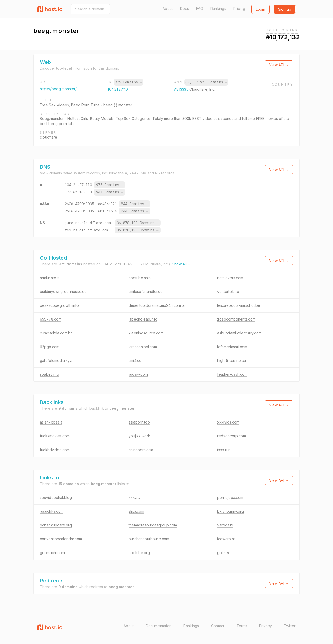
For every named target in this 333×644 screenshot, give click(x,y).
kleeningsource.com (146, 333)
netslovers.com (230, 278)
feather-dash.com (232, 374)
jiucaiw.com (138, 374)
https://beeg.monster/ (58, 89)
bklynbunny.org (230, 511)
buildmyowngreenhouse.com (65, 292)
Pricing (239, 8)
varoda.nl (225, 525)
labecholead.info (143, 319)
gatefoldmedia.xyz (56, 360)
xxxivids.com (228, 422)
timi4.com (136, 360)
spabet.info (49, 374)
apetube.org (139, 553)
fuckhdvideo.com (55, 450)
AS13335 (182, 89)
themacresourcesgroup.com (153, 525)
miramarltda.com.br (56, 333)
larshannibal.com (143, 347)
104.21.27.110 (118, 89)
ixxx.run (224, 450)
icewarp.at (226, 539)
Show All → (182, 264)
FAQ (200, 8)
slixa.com (136, 511)
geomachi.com (52, 553)
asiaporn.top (139, 422)
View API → (279, 65)
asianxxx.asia (51, 422)
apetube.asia (140, 278)
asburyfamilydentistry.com (239, 333)
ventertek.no (228, 292)
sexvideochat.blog (56, 497)
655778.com (51, 319)
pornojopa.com (230, 497)
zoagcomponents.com (236, 319)
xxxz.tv (135, 497)
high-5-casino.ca (232, 360)
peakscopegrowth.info (59, 305)
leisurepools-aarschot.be (239, 305)
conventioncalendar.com (61, 539)
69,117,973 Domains (206, 82)
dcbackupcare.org (56, 525)
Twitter (290, 626)
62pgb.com (50, 347)
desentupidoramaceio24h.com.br (157, 305)
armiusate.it (49, 278)
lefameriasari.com (232, 347)
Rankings (218, 8)
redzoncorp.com (232, 436)
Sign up (285, 9)
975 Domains (128, 82)
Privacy (265, 626)
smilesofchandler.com (147, 292)
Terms (242, 626)
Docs (184, 8)
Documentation (159, 626)
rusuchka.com (52, 511)
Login (260, 9)
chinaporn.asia (141, 450)
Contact (218, 626)
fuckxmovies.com (55, 436)
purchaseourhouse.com (149, 539)
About (168, 8)
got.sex (224, 553)
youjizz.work (139, 436)
